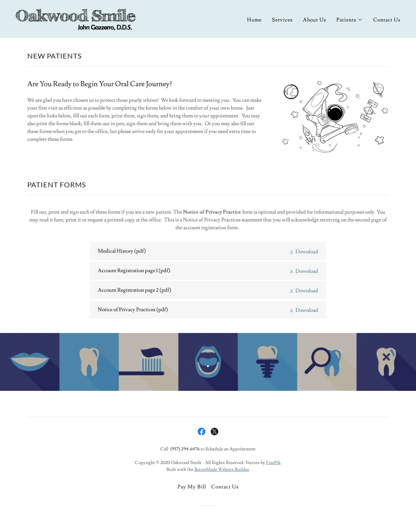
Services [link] (282, 20)
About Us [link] (314, 20)
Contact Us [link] (387, 20)
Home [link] (254, 20)
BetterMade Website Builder (222, 470)
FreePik (273, 463)
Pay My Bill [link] (192, 487)
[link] (76, 18)
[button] (350, 20)
